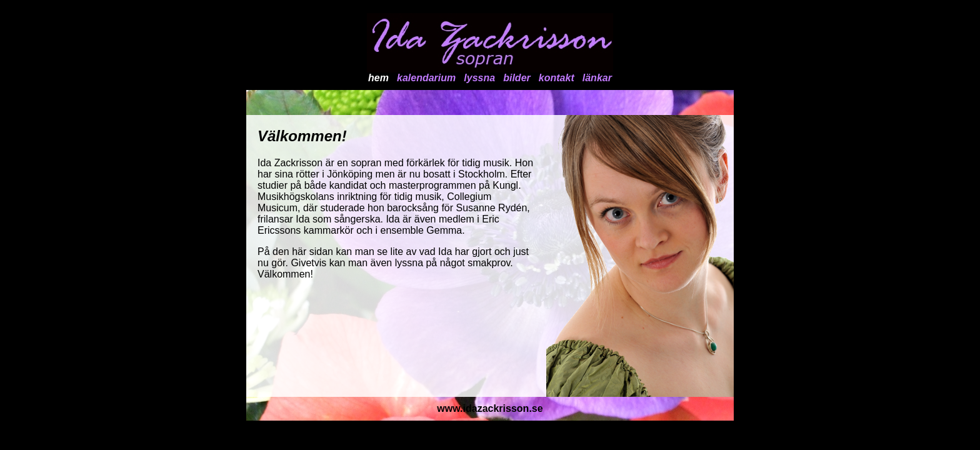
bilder (517, 78)
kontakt (557, 78)
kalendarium (426, 78)
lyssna (479, 78)
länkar (597, 78)
